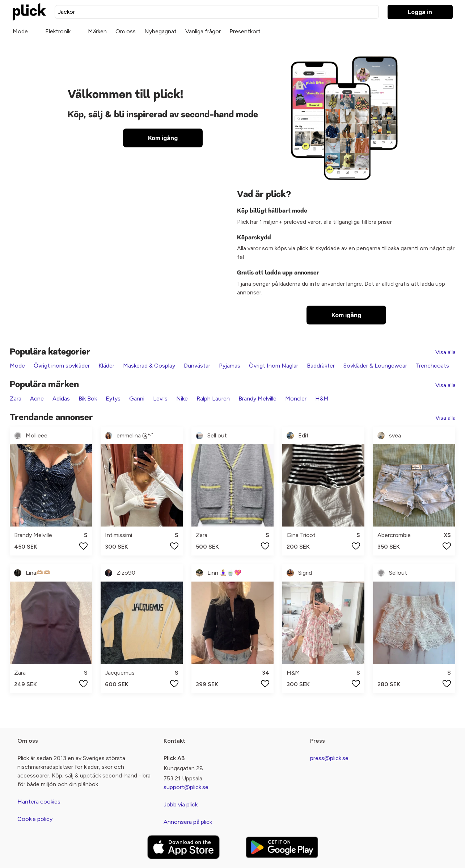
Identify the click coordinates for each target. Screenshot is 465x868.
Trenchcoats (432, 366)
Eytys (113, 399)
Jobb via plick (181, 804)
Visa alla (445, 352)
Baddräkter (321, 366)
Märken (97, 31)
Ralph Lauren (213, 399)
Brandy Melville (257, 399)
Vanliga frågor (203, 31)
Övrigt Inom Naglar (274, 366)
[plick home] (29, 12)
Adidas (61, 399)
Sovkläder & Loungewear (375, 366)
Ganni (137, 399)
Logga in (420, 12)
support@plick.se (186, 787)
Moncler (296, 399)
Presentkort (245, 31)
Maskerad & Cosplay (149, 366)
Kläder (106, 366)
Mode (20, 31)
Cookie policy (35, 819)
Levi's (160, 399)
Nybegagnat (160, 31)
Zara (16, 399)
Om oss (126, 31)
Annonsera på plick (188, 822)
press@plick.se (329, 758)
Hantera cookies (39, 802)
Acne (37, 399)
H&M (322, 399)
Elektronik (58, 31)
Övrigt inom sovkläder (62, 366)
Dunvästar (197, 366)
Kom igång (163, 138)
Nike (182, 399)
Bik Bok (88, 399)
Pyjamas (230, 366)
